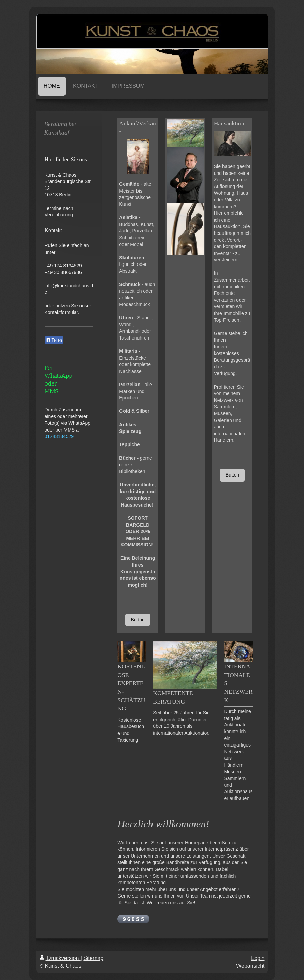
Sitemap (93, 958)
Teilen (54, 340)
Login (258, 958)
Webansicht (250, 966)
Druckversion (60, 958)
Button (137, 620)
